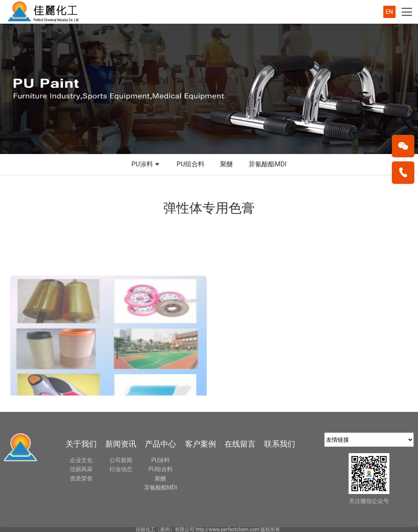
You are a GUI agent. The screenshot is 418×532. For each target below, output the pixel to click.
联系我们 (280, 444)
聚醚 (227, 164)
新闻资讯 (121, 444)
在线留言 (240, 444)
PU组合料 (191, 164)
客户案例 (200, 444)
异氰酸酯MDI (268, 164)
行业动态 (121, 469)
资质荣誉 (81, 478)
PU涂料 (146, 165)
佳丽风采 (81, 469)
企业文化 (81, 460)
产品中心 (160, 444)
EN (389, 12)
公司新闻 (121, 460)
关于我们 (81, 444)
